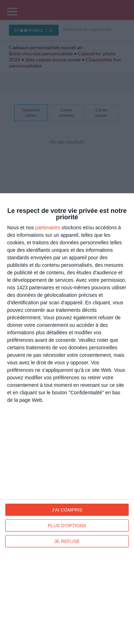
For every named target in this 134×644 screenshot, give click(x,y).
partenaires (48, 228)
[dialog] (67, 419)
